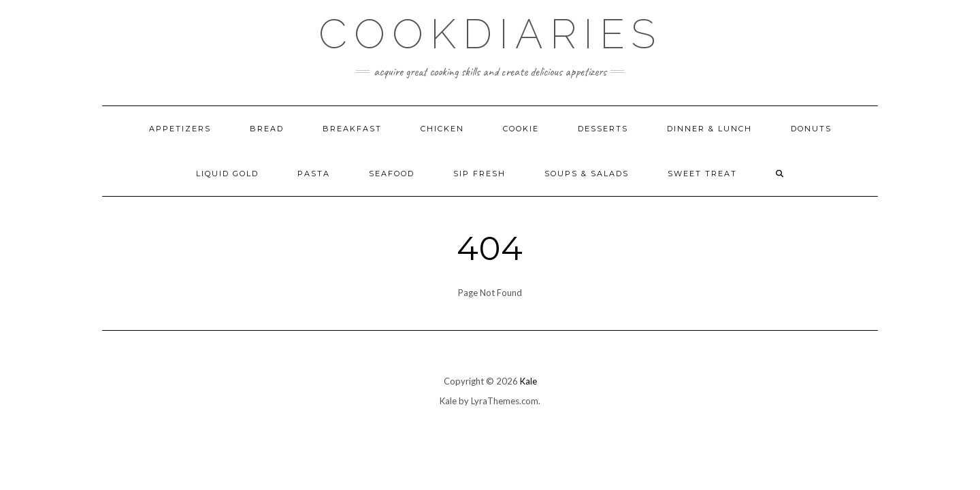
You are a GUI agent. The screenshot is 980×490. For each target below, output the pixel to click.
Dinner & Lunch (709, 129)
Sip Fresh (479, 174)
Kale (528, 381)
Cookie (521, 129)
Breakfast (352, 129)
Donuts (811, 129)
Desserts (603, 129)
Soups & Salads (587, 174)
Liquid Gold (227, 174)
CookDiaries (490, 34)
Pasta (314, 174)
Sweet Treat (702, 174)
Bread (267, 129)
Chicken (442, 129)
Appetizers (180, 129)
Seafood (392, 174)
